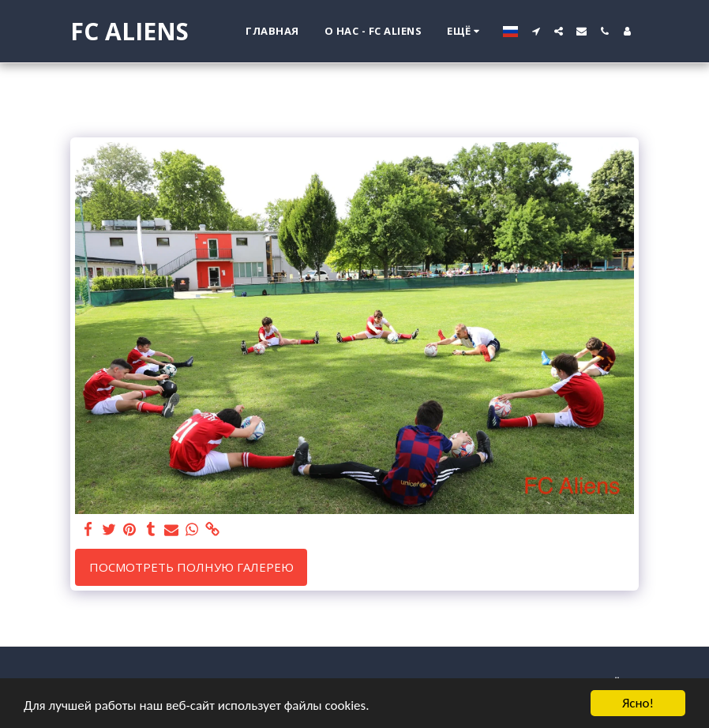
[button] (536, 31)
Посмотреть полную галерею (191, 567)
